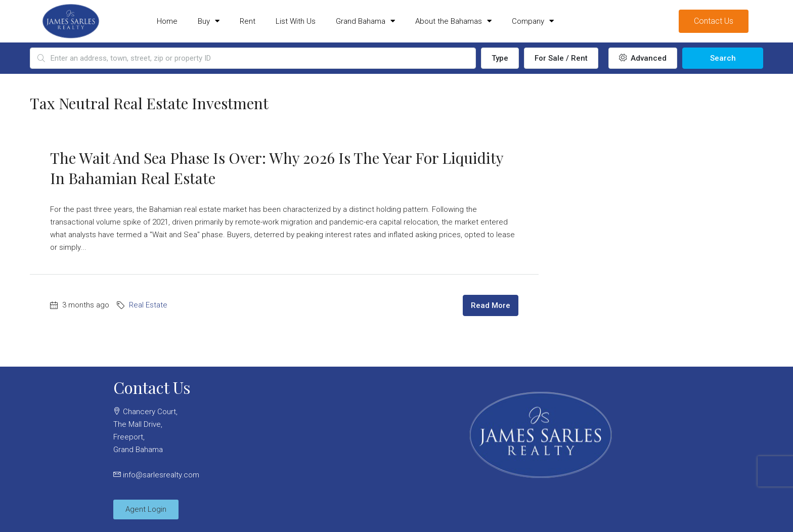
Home (167, 21)
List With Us (296, 21)
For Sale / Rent (561, 58)
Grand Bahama (365, 21)
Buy (209, 21)
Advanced (643, 58)
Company (533, 21)
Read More (491, 305)
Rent (248, 21)
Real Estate (148, 305)
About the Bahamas (453, 21)
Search (723, 58)
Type (500, 58)
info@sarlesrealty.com (161, 475)
